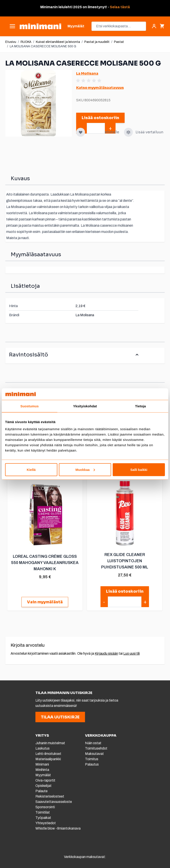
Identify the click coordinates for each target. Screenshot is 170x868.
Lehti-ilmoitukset (48, 754)
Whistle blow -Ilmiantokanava (58, 828)
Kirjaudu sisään (106, 653)
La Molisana (87, 73)
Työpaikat (43, 818)
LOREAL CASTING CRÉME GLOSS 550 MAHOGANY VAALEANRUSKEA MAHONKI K (45, 563)
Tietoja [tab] (140, 406)
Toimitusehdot (96, 748)
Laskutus (42, 748)
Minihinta (42, 770)
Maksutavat (94, 754)
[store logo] (40, 26)
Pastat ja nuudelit (97, 42)
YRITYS (42, 735)
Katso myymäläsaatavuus (100, 88)
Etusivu (11, 42)
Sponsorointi (45, 807)
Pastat (119, 42)
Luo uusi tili (131, 653)
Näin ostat (93, 743)
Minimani (42, 764)
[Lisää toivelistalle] (81, 132)
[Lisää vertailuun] (128, 132)
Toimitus (92, 759)
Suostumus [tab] (30, 406)
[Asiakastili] (154, 26)
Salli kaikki (139, 469)
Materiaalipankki (48, 759)
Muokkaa (85, 469)
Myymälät (43, 775)
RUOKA (26, 42)
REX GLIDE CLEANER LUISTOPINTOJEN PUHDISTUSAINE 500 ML (124, 561)
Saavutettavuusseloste (54, 802)
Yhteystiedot (46, 823)
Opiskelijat (43, 786)
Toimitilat (43, 812)
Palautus (92, 764)
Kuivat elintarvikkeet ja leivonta (58, 42)
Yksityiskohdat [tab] (85, 406)
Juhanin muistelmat (50, 743)
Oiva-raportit (46, 780)
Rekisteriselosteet (50, 796)
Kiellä (31, 469)
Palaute (42, 791)
